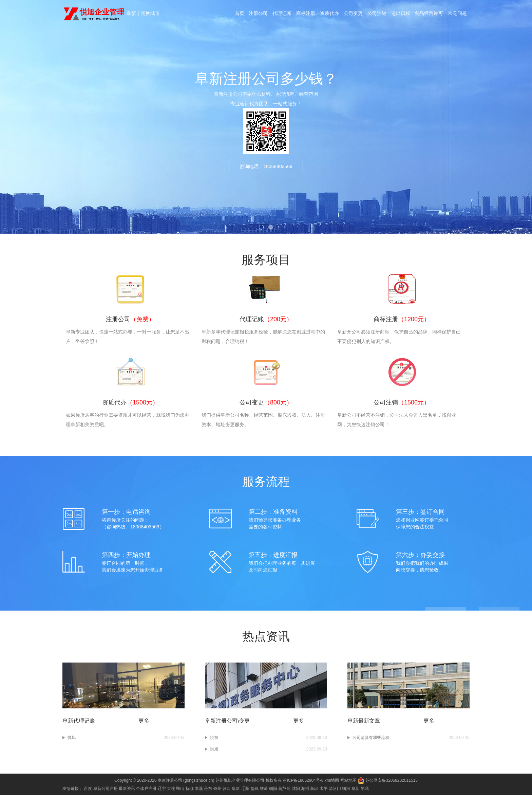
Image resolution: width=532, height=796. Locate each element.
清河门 (335, 789)
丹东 (208, 789)
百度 (88, 789)
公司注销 (377, 14)
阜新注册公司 (170, 781)
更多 (144, 721)
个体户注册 (146, 789)
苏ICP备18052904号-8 (303, 781)
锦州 (217, 789)
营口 (227, 789)
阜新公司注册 (106, 789)
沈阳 (296, 789)
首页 (239, 14)
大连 (171, 789)
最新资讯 (127, 789)
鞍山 (180, 789)
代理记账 (282, 14)
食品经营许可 (429, 14)
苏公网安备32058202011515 (388, 781)
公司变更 (353, 14)
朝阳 (273, 789)
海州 (305, 789)
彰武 (365, 789)
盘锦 (254, 789)
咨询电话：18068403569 (266, 177)
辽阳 (245, 789)
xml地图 (332, 781)
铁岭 (264, 789)
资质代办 (329, 14)
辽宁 (162, 789)
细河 (346, 789)
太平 (324, 789)
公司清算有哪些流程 (371, 738)
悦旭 (72, 738)
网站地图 (348, 781)
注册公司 (258, 14)
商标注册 (306, 14)
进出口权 (401, 14)
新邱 (314, 789)
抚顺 (190, 789)
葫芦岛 (284, 789)
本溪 (199, 789)
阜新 (131, 14)
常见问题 (458, 14)
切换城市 (150, 14)
